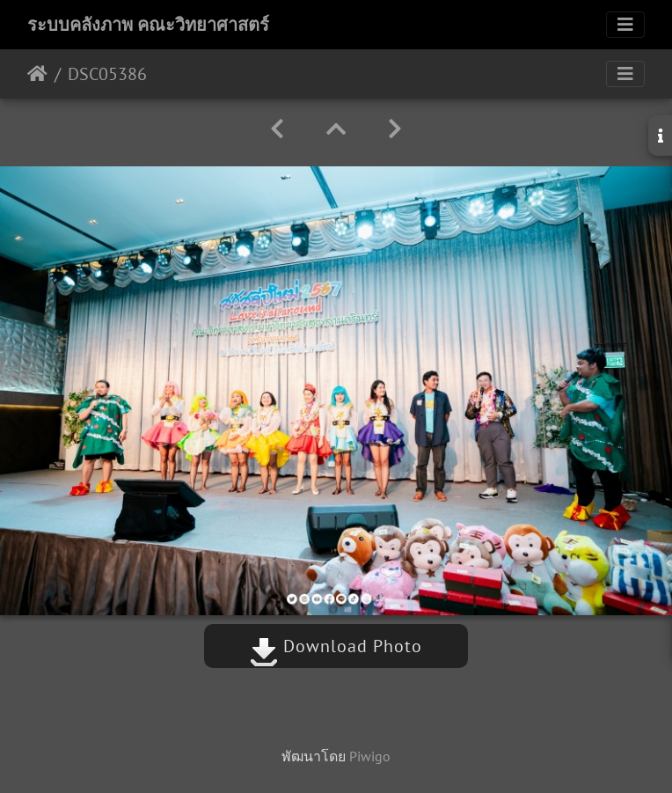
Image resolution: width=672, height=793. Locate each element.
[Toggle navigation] (625, 25)
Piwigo (370, 756)
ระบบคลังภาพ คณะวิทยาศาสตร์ (148, 25)
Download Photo (336, 646)
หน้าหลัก (37, 74)
